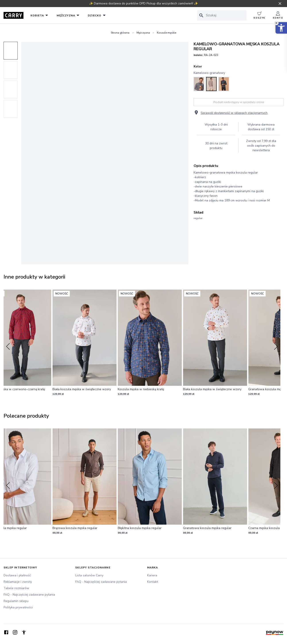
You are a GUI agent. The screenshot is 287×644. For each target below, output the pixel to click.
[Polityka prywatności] (36, 607)
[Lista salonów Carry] (108, 575)
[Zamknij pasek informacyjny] (280, 4)
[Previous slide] (8, 346)
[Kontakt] (179, 582)
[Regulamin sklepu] (36, 601)
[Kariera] (179, 575)
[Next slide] (276, 346)
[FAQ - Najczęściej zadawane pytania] (36, 595)
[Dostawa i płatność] (36, 575)
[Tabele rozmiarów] (36, 588)
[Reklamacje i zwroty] (36, 582)
